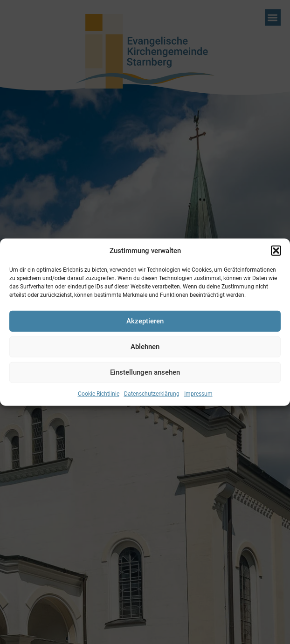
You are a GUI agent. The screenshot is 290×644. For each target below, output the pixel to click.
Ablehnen (145, 347)
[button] (276, 251)
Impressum (198, 393)
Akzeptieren (145, 321)
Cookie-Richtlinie (99, 393)
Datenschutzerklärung (152, 393)
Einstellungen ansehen (145, 372)
